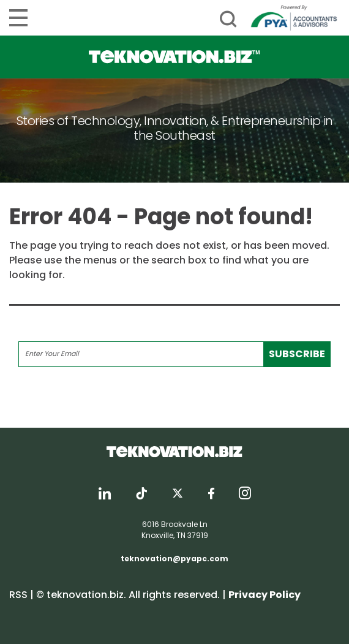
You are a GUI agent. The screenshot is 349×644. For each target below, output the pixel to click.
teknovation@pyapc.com (174, 559)
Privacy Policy (265, 595)
